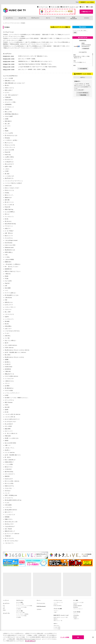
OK (78, 637)
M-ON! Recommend (41, 606)
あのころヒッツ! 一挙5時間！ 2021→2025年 (30, 69)
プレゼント (56, 611)
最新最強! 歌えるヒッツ (24, 61)
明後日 (4, 610)
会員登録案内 (76, 616)
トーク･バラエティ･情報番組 (22, 614)
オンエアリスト (9, 18)
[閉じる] (93, 637)
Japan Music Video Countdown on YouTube (29, 64)
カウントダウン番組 (20, 613)
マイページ (76, 614)
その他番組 (18, 617)
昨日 (4, 605)
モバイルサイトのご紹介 (78, 602)
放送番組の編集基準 (78, 606)
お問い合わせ (56, 626)
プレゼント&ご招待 (55, 7)
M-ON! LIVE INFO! (58, 606)
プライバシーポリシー (78, 609)
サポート (83, 7)
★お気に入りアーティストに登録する (60, 27)
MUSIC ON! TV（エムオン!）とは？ (70, 7)
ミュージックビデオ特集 (21, 607)
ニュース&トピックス (58, 602)
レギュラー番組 (19, 611)
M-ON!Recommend (74, 18)
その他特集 (18, 609)
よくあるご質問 (57, 627)
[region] (48, 637)
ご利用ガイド (76, 619)
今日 (4, 607)
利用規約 (75, 617)
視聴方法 (55, 619)
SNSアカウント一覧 (58, 621)
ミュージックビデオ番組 (21, 616)
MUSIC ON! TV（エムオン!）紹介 (61, 617)
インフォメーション (43, 7)
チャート (48, 18)
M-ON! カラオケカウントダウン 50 (27, 56)
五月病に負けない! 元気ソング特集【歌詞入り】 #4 (81, 56)
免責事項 (75, 604)
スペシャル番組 (19, 602)
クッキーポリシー (30, 641)
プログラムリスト (35, 18)
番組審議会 (76, 607)
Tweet (77, 2)
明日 (4, 609)
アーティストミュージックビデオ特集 (24, 606)
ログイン (83, 77)
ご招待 (55, 612)
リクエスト (87, 18)
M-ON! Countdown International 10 (86, 45)
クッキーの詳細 (57, 629)
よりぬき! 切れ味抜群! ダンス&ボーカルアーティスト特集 (33, 67)
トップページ (6, 23)
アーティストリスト (61, 18)
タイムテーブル (22, 18)
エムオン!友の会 (77, 612)
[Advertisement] (17, 584)
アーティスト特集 (20, 604)
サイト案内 (90, 7)
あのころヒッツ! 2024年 (24, 59)
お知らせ (55, 604)
